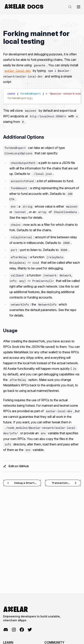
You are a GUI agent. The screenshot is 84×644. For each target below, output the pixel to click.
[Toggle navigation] (79, 7)
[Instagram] (14, 630)
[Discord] (6, 630)
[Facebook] (22, 630)
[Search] (70, 7)
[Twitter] (30, 630)
